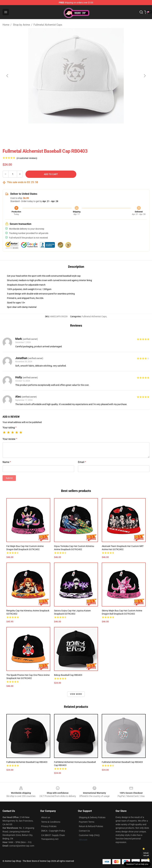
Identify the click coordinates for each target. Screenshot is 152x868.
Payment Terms (87, 822)
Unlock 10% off (146, 854)
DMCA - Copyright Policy (53, 831)
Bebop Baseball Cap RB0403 (68, 675)
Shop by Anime (21, 25)
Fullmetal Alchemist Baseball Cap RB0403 (27, 762)
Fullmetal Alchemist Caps (48, 25)
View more (76, 694)
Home (6, 25)
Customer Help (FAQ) (89, 835)
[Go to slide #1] (68, 130)
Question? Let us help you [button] (137, 864)
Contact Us (84, 831)
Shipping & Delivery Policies (92, 817)
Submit (9, 478)
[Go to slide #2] (84, 130)
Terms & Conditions (51, 822)
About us (46, 817)
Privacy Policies (49, 826)
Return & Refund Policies (91, 826)
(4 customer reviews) (27, 158)
